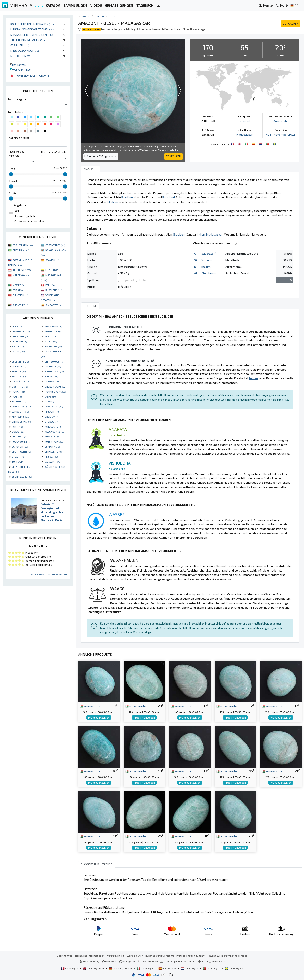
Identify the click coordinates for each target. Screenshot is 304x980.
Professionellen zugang (191, 956)
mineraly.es (168, 968)
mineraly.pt (212, 968)
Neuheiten (18, 65)
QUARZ (19, 431)
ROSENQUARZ (22, 442)
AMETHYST (21, 331)
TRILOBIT (52, 457)
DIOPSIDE (19, 366)
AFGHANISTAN (23, 245)
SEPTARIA (52, 447)
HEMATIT (19, 392)
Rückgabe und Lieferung (160, 956)
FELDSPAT (19, 376)
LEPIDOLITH (20, 412)
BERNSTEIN (53, 346)
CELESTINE (20, 361)
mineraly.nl (190, 968)
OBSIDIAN (52, 417)
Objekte (100, 16)
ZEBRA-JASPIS (22, 477)
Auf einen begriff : (20, 138)
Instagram (127, 961)
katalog (86, 16)
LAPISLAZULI (54, 406)
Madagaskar (244, 135)
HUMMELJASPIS (55, 392)
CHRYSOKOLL (54, 361)
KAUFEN (291, 24)
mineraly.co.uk (94, 968)
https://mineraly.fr (214, 961)
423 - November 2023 (281, 135)
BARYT (18, 346)
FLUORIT (51, 376)
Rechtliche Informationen (90, 956)
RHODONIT (20, 436)
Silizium (206, 260)
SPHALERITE (53, 452)
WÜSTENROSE (55, 467)
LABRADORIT (22, 406)
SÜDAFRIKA (20, 305)
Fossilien (20, 45)
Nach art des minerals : (17, 154)
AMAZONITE (53, 326)
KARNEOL (19, 401)
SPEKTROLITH (21, 452)
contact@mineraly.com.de (180, 961)
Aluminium (209, 273)
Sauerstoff (209, 253)
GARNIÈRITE (21, 381)
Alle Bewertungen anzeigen (49, 574)
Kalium (206, 267)
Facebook (109, 961)
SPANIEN (52, 260)
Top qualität (20, 70)
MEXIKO (19, 285)
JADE (17, 396)
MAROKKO (21, 275)
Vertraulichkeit (116, 956)
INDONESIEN (22, 270)
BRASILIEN (21, 250)
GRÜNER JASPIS (55, 387)
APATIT (51, 336)
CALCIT (18, 351)
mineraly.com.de (121, 968)
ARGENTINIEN (55, 245)
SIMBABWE (53, 305)
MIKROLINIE (21, 417)
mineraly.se (234, 968)
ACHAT (18, 326)
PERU (50, 285)
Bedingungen (65, 956)
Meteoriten (21, 56)
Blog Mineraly (89, 961)
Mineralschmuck (25, 50)
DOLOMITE (53, 366)
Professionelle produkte (30, 76)
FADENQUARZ (54, 371)
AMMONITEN (54, 331)
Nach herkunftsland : (54, 152)
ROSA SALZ (53, 436)
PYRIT (17, 427)
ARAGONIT (19, 341)
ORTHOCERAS (21, 422)
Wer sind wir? (135, 956)
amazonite (90, 706)
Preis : (13, 169)
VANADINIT (53, 462)
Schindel (114, 16)
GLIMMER (52, 381)
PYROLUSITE (53, 427)
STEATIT (18, 457)
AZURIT (51, 341)
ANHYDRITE (20, 336)
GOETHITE (20, 387)
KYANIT (50, 401)
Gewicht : (14, 181)
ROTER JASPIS (54, 442)
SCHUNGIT (20, 447)
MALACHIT (52, 412)
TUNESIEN (20, 295)
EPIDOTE (19, 371)
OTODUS (51, 422)
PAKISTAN (20, 290)
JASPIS (51, 396)
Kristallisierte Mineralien (32, 35)
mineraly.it (146, 968)
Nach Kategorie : (18, 99)
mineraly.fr (70, 968)
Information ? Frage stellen (101, 156)
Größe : (13, 193)
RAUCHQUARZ (55, 431)
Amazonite (281, 121)
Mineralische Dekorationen (32, 29)
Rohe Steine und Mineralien (32, 24)
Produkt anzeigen (99, 718)
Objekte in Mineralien (28, 40)
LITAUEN (52, 270)
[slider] (11, 174)
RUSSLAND (54, 290)
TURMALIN (20, 462)
